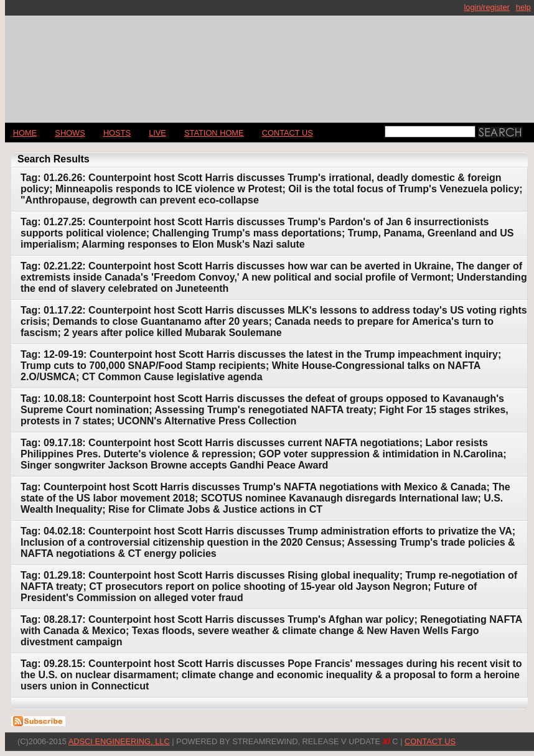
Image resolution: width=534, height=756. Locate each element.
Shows (70, 133)
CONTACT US (288, 133)
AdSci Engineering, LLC (119, 741)
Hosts (117, 133)
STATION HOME (214, 133)
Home (25, 133)
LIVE (157, 133)
